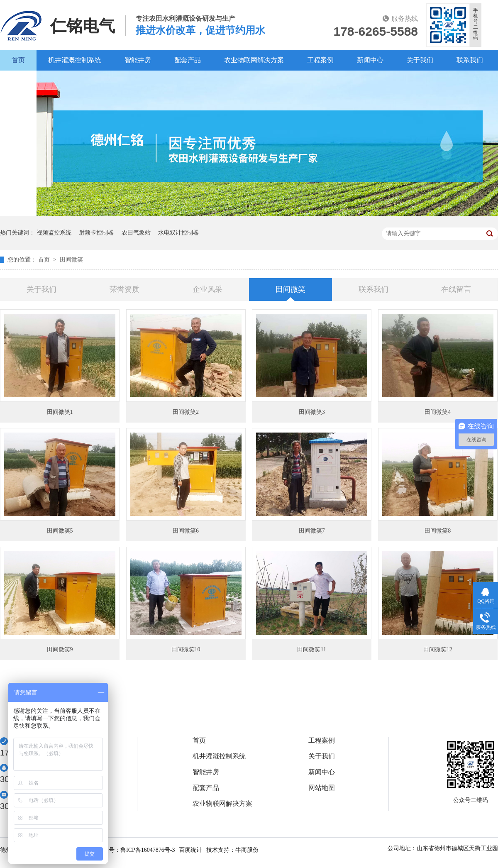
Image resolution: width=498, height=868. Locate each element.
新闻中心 (370, 60)
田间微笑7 (312, 531)
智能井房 (138, 60)
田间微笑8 (438, 531)
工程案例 (320, 60)
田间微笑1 (60, 412)
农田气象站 (136, 233)
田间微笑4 (438, 412)
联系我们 (470, 60)
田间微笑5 (60, 531)
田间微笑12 (438, 649)
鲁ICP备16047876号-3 (148, 850)
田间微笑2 (186, 412)
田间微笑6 (186, 531)
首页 (18, 60)
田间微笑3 (312, 412)
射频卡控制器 (96, 233)
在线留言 (456, 289)
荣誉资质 (124, 289)
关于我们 (420, 60)
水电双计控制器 (178, 233)
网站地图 (322, 788)
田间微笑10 (186, 649)
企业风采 (207, 289)
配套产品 (188, 60)
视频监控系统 (54, 233)
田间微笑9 (60, 649)
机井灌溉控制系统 (75, 60)
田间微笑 (71, 260)
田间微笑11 (311, 649)
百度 (18, 81)
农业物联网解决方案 (254, 60)
